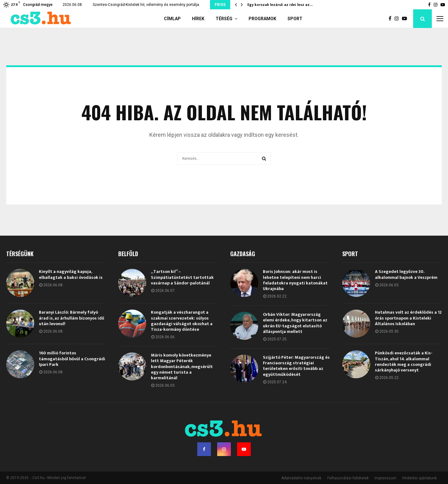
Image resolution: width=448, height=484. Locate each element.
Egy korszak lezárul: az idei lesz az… (280, 5)
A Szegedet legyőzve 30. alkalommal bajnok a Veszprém (406, 274)
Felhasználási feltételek (348, 478)
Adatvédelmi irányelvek (301, 478)
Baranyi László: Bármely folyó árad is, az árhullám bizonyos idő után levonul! (72, 318)
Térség (224, 19)
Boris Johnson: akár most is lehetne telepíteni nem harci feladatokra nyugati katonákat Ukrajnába (295, 280)
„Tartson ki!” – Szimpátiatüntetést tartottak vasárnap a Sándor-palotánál (182, 277)
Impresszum (385, 478)
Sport (295, 19)
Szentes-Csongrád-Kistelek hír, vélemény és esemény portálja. (146, 5)
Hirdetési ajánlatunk (420, 478)
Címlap (172, 19)
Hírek (198, 19)
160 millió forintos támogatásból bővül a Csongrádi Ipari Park (72, 359)
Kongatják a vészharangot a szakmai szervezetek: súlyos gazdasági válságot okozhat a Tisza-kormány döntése (182, 321)
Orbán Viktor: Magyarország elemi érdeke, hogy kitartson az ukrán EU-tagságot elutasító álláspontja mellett (295, 323)
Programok (262, 19)
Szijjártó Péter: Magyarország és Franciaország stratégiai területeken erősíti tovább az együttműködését (296, 366)
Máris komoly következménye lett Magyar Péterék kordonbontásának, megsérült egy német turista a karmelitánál (182, 366)
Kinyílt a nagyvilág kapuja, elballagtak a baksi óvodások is (71, 274)
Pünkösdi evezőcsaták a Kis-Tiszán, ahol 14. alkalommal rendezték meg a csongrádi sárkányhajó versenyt (404, 362)
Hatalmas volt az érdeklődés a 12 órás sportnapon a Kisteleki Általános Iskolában (408, 318)
